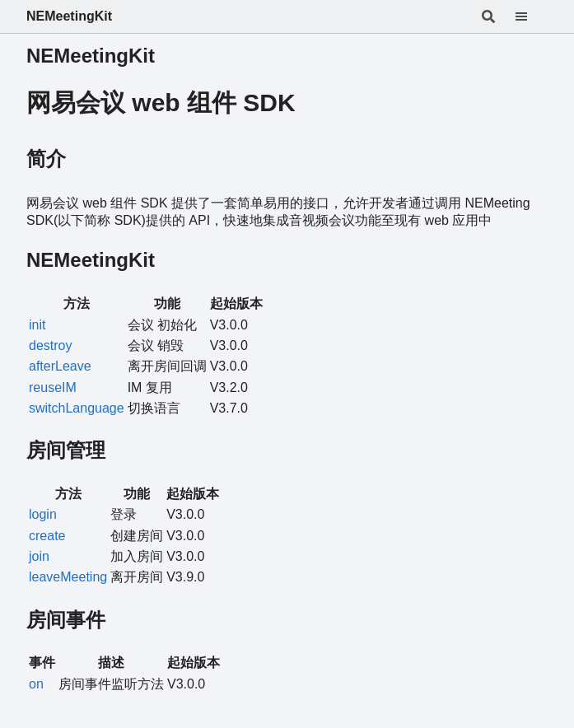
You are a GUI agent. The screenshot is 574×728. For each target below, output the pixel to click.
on (36, 684)
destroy (50, 345)
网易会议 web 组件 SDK (161, 103)
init (37, 325)
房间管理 (66, 450)
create (47, 536)
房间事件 (66, 620)
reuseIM (53, 387)
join (39, 556)
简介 (46, 159)
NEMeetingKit (69, 16)
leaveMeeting (68, 577)
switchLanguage (77, 408)
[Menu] (531, 16)
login (43, 514)
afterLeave (60, 366)
